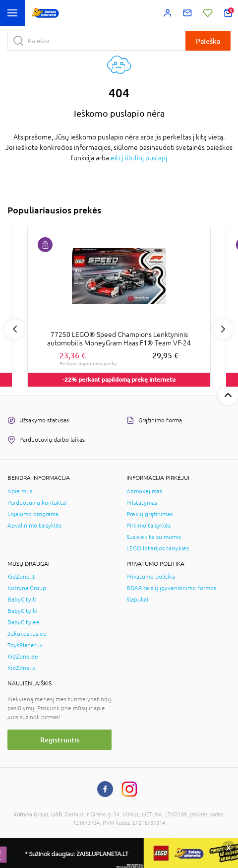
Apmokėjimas (144, 491)
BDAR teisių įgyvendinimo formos (171, 588)
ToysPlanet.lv (25, 645)
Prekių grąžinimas (149, 514)
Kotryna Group (27, 588)
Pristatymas (142, 503)
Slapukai (137, 600)
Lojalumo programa (33, 514)
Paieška (208, 41)
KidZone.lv (22, 668)
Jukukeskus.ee (27, 634)
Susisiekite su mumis (154, 537)
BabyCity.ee (24, 622)
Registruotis (60, 740)
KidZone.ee (23, 657)
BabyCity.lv (22, 611)
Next (223, 329)
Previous (15, 329)
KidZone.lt (21, 577)
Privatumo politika (151, 577)
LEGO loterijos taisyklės (158, 548)
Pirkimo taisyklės (149, 526)
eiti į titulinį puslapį (139, 158)
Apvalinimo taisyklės (34, 526)
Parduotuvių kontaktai (37, 503)
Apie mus (20, 491)
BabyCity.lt (22, 600)
